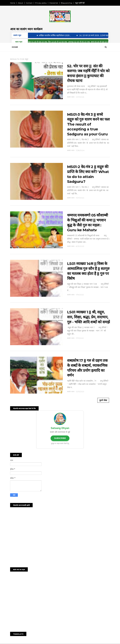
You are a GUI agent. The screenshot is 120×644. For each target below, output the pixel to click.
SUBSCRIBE (60, 438)
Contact (29, 3)
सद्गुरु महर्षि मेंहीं (80, 3)
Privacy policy (41, 3)
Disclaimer (54, 3)
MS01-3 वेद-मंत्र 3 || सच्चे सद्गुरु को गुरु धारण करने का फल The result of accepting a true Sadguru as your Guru (88, 124)
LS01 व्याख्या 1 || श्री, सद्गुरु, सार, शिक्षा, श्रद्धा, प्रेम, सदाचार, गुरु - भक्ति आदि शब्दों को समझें (89, 317)
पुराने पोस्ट (103, 400)
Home (13, 3)
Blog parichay (67, 3)
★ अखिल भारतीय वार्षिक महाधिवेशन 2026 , (55, 35)
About (20, 3)
